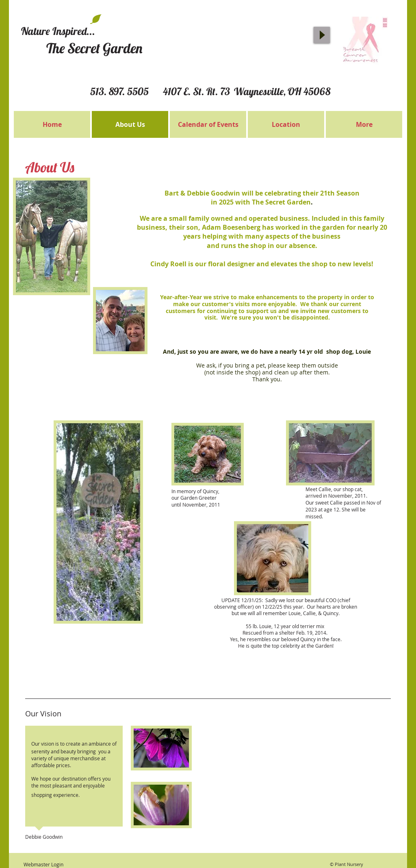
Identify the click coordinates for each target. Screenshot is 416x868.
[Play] (322, 35)
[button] (52, 236)
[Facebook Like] (299, 12)
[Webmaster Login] (43, 865)
